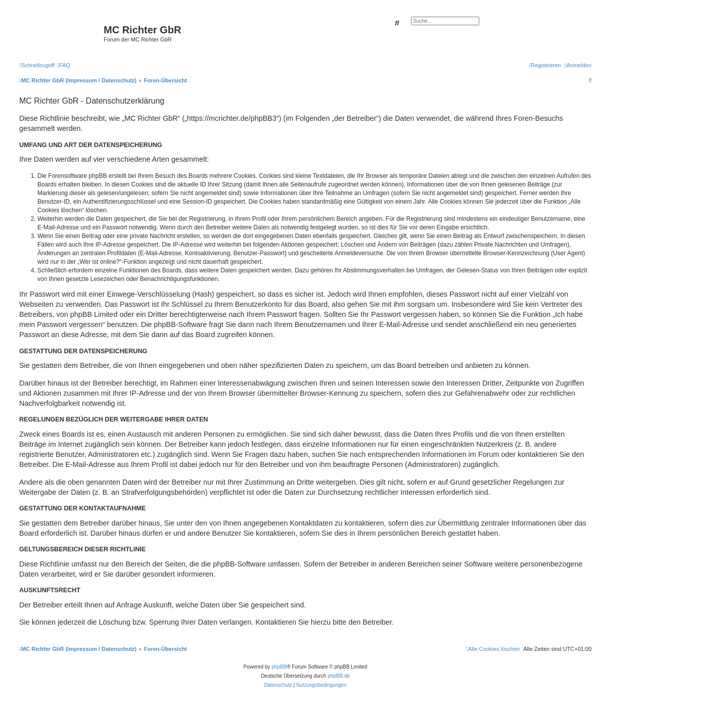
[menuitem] (64, 65)
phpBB (279, 667)
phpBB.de (339, 676)
